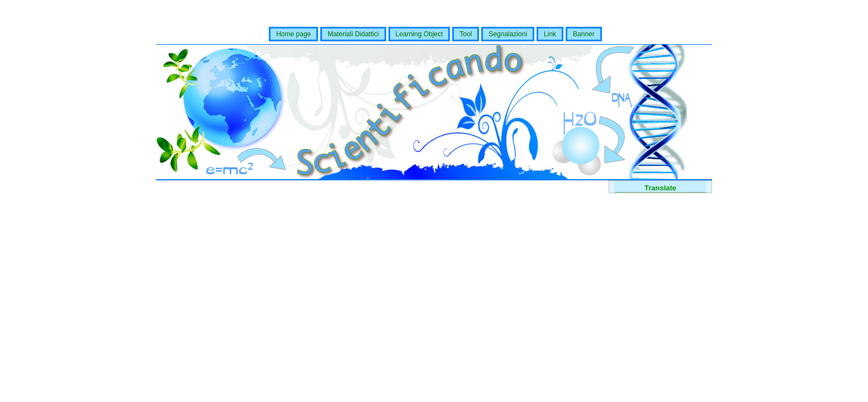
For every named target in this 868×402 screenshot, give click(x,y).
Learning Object (419, 34)
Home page (293, 34)
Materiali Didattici (353, 34)
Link (550, 34)
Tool (466, 34)
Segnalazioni (508, 34)
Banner (584, 34)
